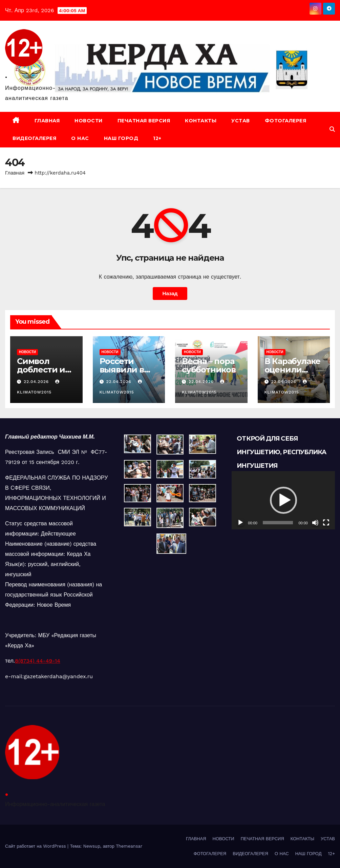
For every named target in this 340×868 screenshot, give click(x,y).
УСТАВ (241, 121)
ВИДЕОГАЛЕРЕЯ (34, 138)
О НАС (80, 138)
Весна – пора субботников (209, 365)
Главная (15, 173)
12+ (157, 138)
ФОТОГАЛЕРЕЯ (286, 121)
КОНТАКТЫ (201, 121)
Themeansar (129, 846)
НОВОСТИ (89, 121)
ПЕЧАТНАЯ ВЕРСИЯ (144, 121)
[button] (332, 129)
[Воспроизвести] (240, 523)
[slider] (278, 523)
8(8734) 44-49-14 (38, 661)
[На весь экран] (326, 523)
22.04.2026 (37, 382)
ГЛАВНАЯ (47, 121)
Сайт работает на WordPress (36, 846)
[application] (283, 500)
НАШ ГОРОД (121, 138)
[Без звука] (315, 523)
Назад (170, 294)
